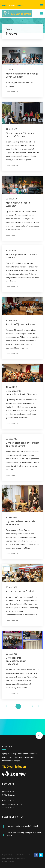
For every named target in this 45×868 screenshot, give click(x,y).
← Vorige (6, 706)
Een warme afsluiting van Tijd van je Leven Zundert (24, 834)
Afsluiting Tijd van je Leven (20, 324)
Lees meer (12, 92)
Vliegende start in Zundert (20, 591)
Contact (20, 6)
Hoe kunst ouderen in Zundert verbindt (23, 826)
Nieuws (12, 6)
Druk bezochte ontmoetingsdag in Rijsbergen (22, 392)
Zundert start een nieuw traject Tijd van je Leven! (22, 444)
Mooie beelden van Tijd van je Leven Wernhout (22, 75)
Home (5, 6)
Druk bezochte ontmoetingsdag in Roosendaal (16, 661)
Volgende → (39, 706)
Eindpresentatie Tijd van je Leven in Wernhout (20, 135)
